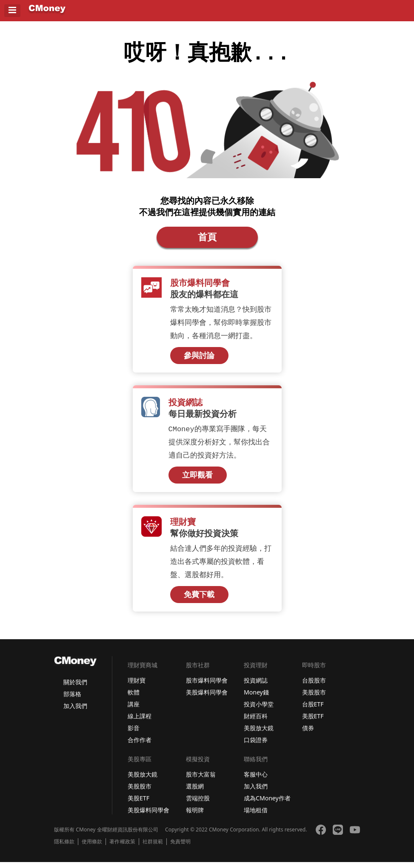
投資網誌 (256, 686)
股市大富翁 (201, 780)
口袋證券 (256, 746)
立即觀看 (197, 480)
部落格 (72, 700)
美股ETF (313, 722)
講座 (134, 710)
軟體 (134, 698)
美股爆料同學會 (207, 698)
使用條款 (92, 848)
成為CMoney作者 (267, 804)
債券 (308, 734)
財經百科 (256, 722)
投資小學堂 (259, 710)
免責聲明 (180, 848)
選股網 (195, 792)
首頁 (207, 240)
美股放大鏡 (259, 734)
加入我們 (75, 712)
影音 (134, 734)
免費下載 (199, 600)
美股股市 (314, 698)
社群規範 (153, 848)
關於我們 (75, 688)
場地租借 (256, 816)
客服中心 (256, 780)
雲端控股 (198, 804)
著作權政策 (122, 848)
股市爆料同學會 (207, 686)
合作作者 (140, 746)
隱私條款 (64, 848)
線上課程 (140, 722)
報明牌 (195, 816)
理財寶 (137, 686)
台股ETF (313, 710)
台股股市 (314, 686)
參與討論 (199, 359)
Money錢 (256, 698)
